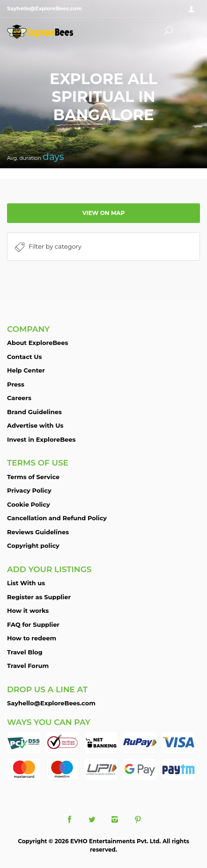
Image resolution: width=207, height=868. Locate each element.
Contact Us (24, 357)
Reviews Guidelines (38, 532)
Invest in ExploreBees (41, 439)
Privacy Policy (29, 490)
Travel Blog (25, 652)
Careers (19, 398)
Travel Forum (28, 666)
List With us (26, 583)
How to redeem (32, 638)
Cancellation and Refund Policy (57, 518)
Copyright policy (33, 545)
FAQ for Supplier (33, 624)
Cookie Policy (29, 504)
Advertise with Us (35, 425)
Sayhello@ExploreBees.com (51, 703)
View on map (104, 213)
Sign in (193, 9)
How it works (28, 610)
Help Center (26, 370)
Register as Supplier (39, 597)
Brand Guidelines (34, 412)
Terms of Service (33, 477)
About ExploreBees (37, 343)
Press (16, 384)
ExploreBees (49, 32)
